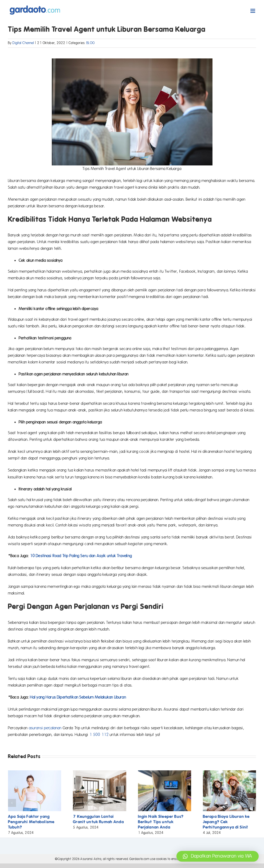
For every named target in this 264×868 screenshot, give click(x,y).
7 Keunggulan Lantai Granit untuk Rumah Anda (98, 819)
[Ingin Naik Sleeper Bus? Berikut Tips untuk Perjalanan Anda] (165, 773)
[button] (12, 803)
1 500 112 (99, 735)
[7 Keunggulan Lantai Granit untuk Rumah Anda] (99, 773)
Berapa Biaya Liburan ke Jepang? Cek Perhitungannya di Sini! (226, 822)
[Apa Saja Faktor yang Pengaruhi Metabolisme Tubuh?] (35, 773)
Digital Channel (23, 43)
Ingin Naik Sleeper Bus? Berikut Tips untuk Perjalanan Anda (161, 822)
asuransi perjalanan (45, 728)
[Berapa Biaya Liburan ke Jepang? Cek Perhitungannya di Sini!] (229, 773)
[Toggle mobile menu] (253, 11)
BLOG (91, 43)
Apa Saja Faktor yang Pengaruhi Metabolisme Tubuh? (31, 822)
